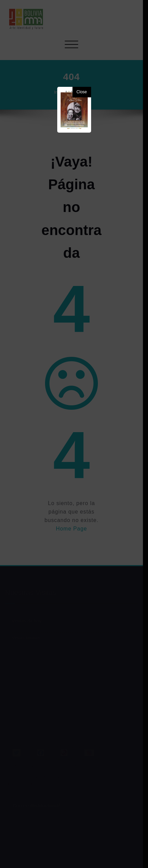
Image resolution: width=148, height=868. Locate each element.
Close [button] (82, 92)
